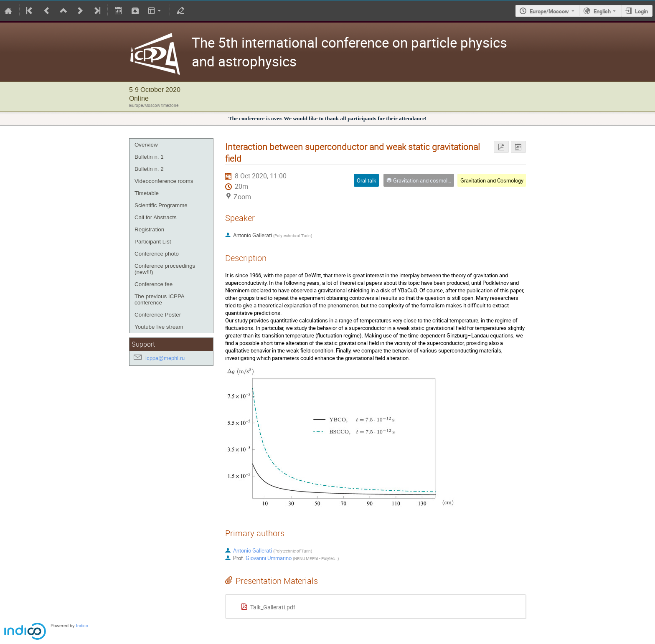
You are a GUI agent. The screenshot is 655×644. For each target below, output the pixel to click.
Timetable (147, 193)
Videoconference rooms (164, 181)
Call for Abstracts (156, 217)
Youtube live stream (159, 327)
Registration (149, 229)
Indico (82, 626)
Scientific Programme (161, 205)
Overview (146, 145)
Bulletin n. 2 (149, 169)
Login (641, 11)
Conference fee (154, 284)
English (602, 11)
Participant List (153, 242)
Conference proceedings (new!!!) (165, 269)
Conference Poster (158, 315)
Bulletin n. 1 (149, 157)
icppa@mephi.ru (165, 358)
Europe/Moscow (549, 11)
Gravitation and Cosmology (492, 180)
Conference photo (157, 254)
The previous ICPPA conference (159, 299)
